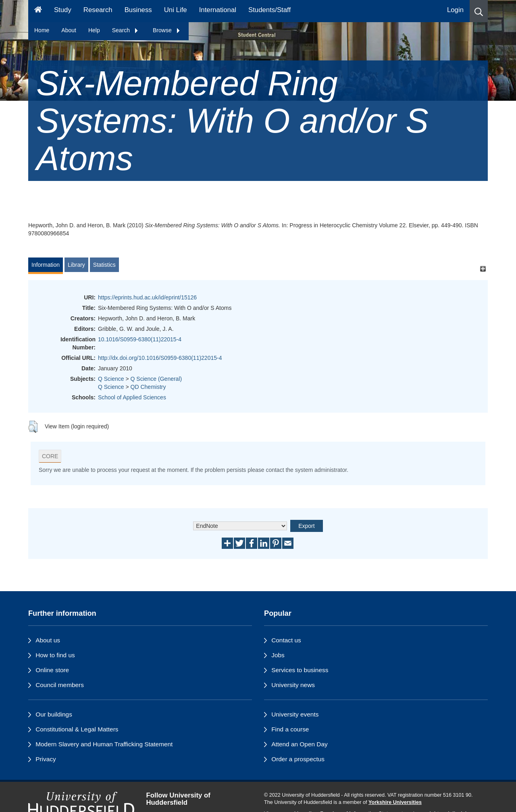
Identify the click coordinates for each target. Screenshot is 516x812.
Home (42, 30)
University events (295, 714)
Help (94, 30)
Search (125, 30)
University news (293, 685)
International (218, 10)
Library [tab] (76, 265)
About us (48, 640)
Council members (60, 685)
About (69, 30)
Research (98, 10)
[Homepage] (38, 11)
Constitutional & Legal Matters (77, 729)
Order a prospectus (298, 759)
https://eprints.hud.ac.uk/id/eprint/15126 (147, 297)
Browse (167, 30)
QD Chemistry (148, 387)
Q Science (111, 379)
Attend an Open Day (299, 744)
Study (63, 10)
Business (138, 10)
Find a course (290, 729)
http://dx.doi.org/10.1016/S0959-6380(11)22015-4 (160, 358)
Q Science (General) (156, 379)
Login (455, 10)
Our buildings (54, 714)
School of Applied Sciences (132, 397)
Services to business (300, 670)
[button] (479, 11)
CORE (50, 456)
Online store (52, 670)
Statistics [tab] (104, 265)
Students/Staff (269, 10)
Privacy (46, 759)
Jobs (278, 655)
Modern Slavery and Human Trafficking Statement (104, 744)
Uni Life (176, 10)
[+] (483, 269)
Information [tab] (46, 265)
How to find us (55, 655)
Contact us (286, 640)
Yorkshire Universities (395, 802)
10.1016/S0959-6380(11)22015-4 (140, 339)
